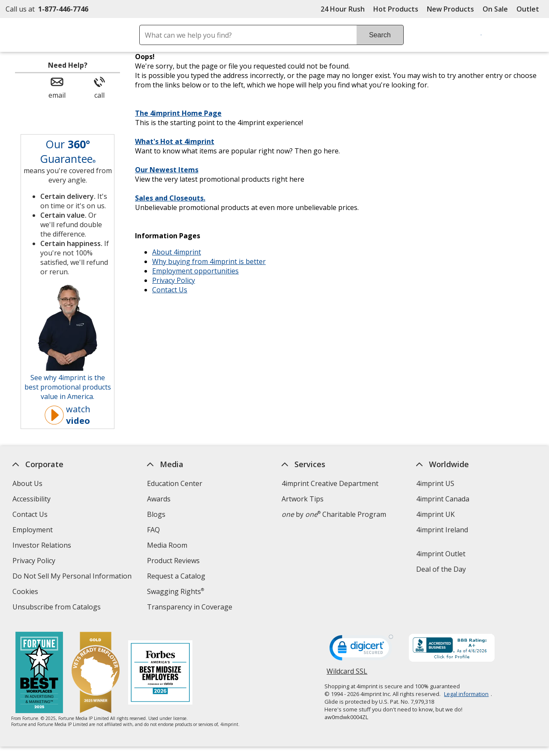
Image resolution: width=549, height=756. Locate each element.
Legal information (466, 694)
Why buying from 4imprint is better (209, 261)
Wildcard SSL (347, 674)
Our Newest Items (167, 170)
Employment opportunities (195, 271)
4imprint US (435, 483)
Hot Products (396, 9)
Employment (33, 530)
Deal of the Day (441, 569)
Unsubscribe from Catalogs (58, 608)
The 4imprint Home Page (178, 113)
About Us (27, 483)
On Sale (495, 9)
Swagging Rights (175, 591)
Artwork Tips (303, 499)
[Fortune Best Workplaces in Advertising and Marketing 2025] (39, 673)
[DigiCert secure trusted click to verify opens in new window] (361, 650)
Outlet (530, 9)
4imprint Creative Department (330, 483)
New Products (450, 9)
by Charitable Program (334, 514)
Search (380, 35)
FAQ (153, 530)
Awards (159, 499)
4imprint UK (435, 514)
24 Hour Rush (343, 9)
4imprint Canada (443, 499)
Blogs (156, 514)
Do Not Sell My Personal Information (73, 577)
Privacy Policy (174, 280)
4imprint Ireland (442, 530)
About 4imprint (177, 252)
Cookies (26, 592)
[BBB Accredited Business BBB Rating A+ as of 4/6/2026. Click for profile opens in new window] (452, 649)
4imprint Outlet (441, 554)
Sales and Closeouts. (170, 198)
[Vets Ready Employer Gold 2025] (95, 673)
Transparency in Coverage (191, 608)
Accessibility (31, 499)
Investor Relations (43, 546)
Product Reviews (173, 561)
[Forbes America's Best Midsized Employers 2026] (160, 673)
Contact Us (170, 290)
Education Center (175, 483)
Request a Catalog (176, 576)
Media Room (167, 545)
